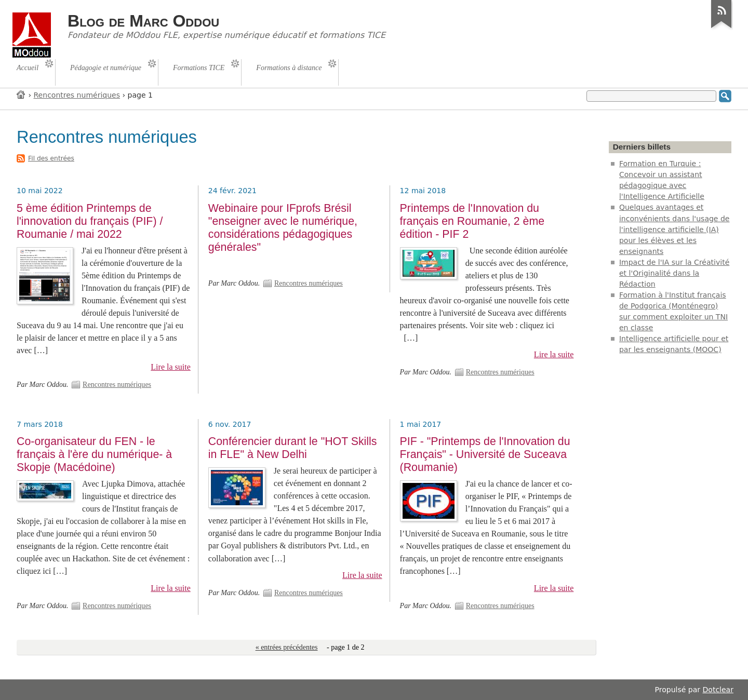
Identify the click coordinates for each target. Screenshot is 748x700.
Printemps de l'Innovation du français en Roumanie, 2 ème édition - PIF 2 (472, 221)
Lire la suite (171, 367)
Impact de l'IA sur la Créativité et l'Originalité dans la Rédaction (674, 273)
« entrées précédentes (287, 647)
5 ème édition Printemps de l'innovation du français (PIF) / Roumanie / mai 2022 (90, 221)
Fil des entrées (51, 158)
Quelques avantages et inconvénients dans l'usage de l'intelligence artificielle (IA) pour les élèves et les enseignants (674, 229)
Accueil (21, 94)
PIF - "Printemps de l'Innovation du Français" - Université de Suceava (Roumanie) (485, 454)
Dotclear (718, 690)
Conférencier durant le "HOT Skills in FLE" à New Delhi (293, 448)
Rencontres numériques (77, 95)
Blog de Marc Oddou (143, 21)
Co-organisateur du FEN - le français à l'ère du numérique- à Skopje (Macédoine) (94, 454)
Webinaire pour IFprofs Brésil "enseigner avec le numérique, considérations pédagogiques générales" (283, 228)
